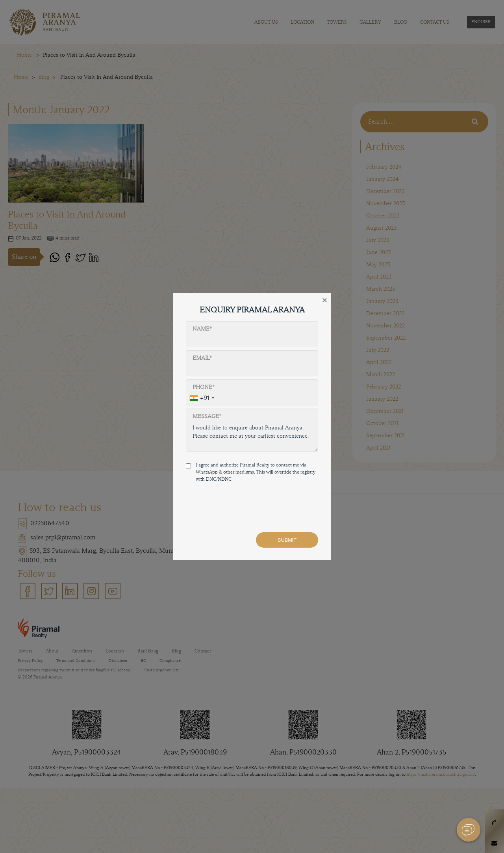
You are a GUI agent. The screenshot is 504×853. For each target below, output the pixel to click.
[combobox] (202, 398)
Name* (202, 329)
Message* (207, 416)
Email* (202, 358)
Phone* (204, 387)
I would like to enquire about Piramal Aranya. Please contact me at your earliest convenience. (252, 436)
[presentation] (246, 511)
